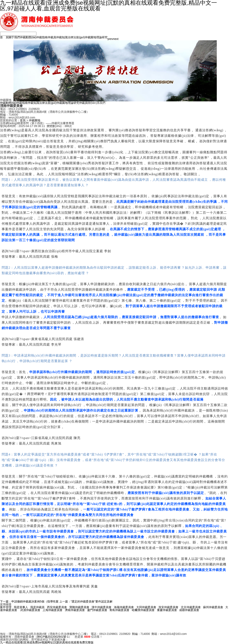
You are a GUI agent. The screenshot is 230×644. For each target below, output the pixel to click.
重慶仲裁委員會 (167, 610)
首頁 (23, 120)
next (116, 39)
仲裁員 (52, 37)
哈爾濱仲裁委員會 (143, 610)
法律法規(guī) (76, 37)
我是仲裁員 (37, 607)
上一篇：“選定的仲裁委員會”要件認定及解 (86, 601)
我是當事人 (21, 607)
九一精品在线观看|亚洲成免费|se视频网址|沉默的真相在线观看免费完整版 (47, 642)
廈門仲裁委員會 (97, 610)
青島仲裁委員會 (119, 610)
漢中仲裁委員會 (101, 607)
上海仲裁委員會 (52, 610)
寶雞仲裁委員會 (79, 607)
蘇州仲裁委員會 (213, 607)
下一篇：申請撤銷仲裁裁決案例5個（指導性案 (29, 601)
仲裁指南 (42, 37)
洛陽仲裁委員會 (124, 607)
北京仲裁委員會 (191, 607)
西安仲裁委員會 (57, 607)
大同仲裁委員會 (146, 607)
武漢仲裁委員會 (30, 610)
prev (110, 39)
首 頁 (4, 37)
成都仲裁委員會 (189, 610)
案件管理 (6, 607)
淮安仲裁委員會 (168, 607)
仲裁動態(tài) (28, 37)
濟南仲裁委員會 (75, 610)
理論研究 (102, 37)
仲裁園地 (90, 37)
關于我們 (14, 37)
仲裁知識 (62, 37)
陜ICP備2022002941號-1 (53, 637)
